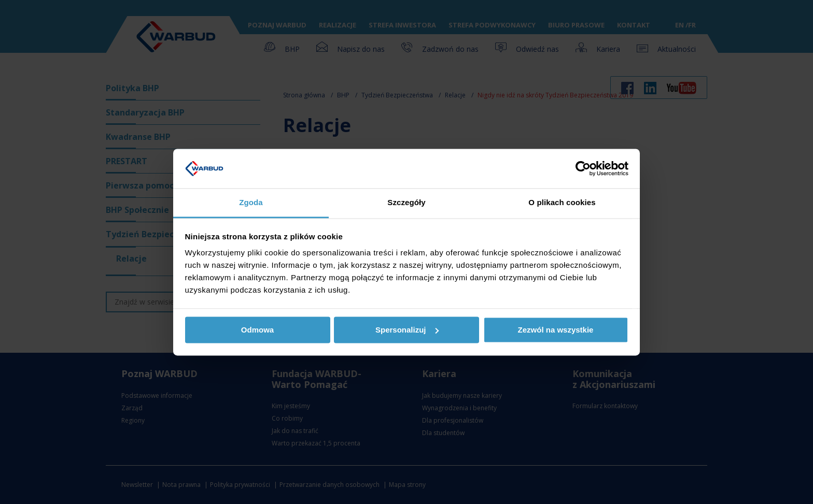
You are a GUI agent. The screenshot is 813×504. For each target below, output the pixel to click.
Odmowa (257, 330)
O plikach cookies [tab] (562, 203)
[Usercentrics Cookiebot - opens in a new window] (583, 168)
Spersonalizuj (407, 330)
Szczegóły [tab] (406, 203)
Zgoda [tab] (251, 203)
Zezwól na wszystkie (556, 330)
